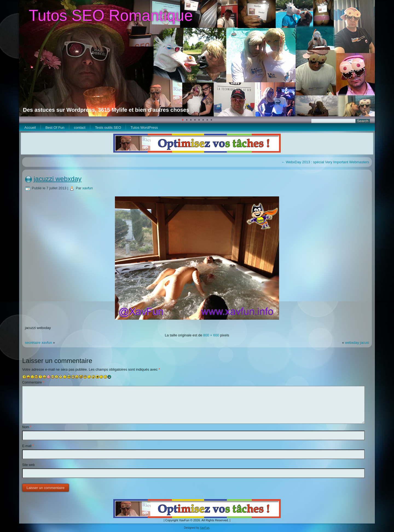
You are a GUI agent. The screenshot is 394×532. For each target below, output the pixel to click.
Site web (28, 465)
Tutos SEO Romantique (111, 15)
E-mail (28, 446)
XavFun (205, 528)
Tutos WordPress (144, 128)
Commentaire (33, 382)
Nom (27, 427)
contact (80, 128)
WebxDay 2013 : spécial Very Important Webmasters (325, 162)
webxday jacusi (357, 343)
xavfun (88, 188)
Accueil (30, 128)
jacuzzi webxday (58, 179)
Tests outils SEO (108, 128)
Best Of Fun (55, 128)
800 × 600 (211, 335)
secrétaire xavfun (38, 343)
